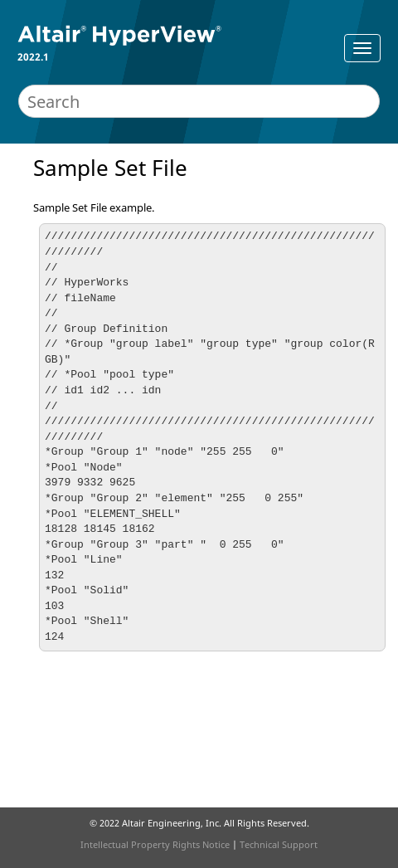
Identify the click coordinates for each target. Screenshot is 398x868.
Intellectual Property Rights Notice (155, 844)
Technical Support (279, 844)
